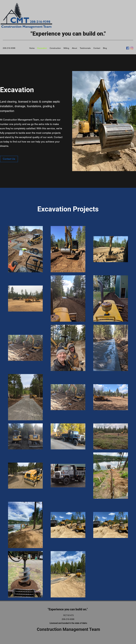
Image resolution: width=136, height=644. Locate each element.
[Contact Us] (9, 159)
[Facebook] (128, 48)
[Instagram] (132, 48)
